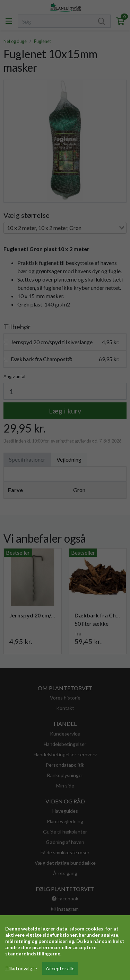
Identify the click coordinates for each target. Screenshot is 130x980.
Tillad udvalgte (21, 968)
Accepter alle (60, 968)
